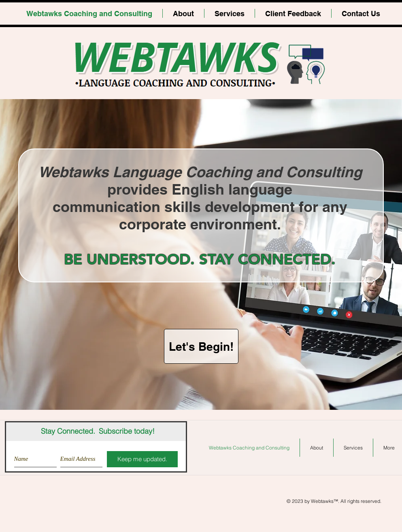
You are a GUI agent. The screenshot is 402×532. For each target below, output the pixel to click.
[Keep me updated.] (142, 459)
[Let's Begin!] (201, 346)
